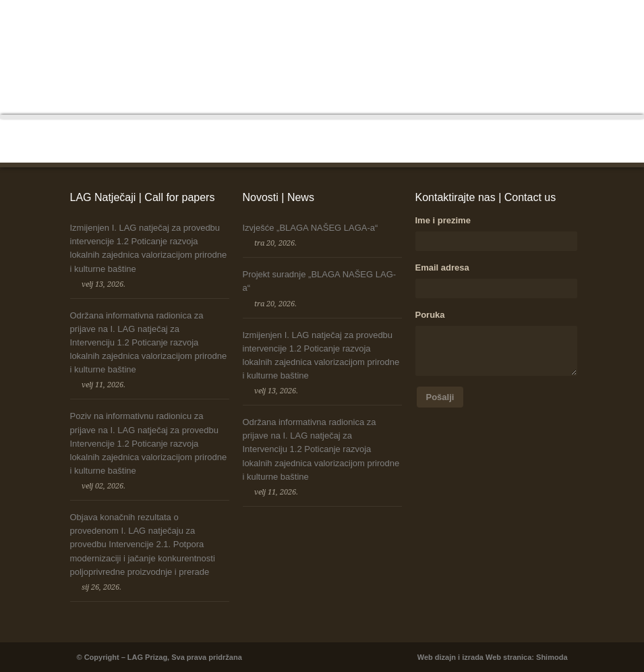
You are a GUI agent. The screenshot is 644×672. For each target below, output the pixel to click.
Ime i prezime (443, 220)
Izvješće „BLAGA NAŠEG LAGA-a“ (311, 228)
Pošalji (440, 397)
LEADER (283, 26)
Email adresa (442, 268)
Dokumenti (434, 26)
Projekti (389, 26)
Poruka (430, 315)
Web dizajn (437, 657)
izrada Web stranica (497, 657)
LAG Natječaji (338, 26)
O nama (241, 26)
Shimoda (552, 657)
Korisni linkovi (539, 26)
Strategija (483, 26)
